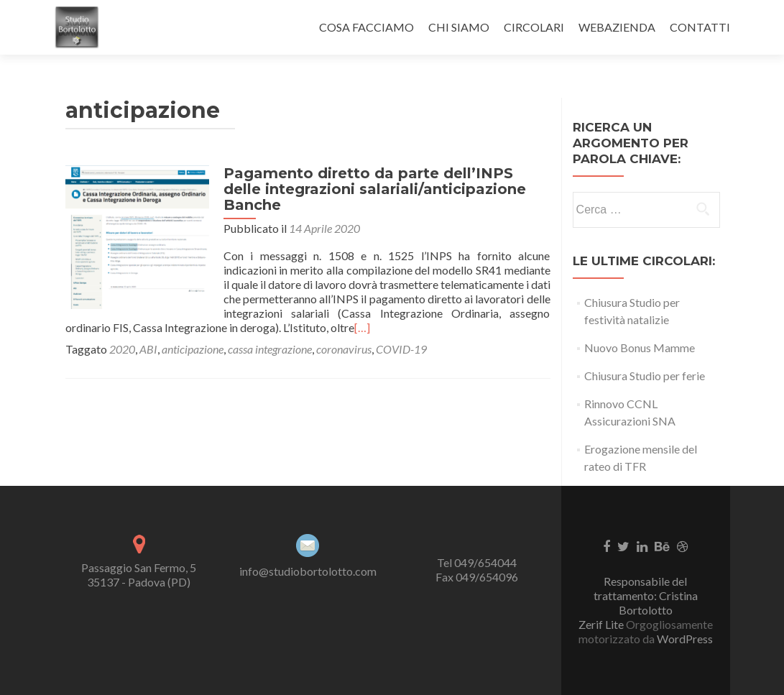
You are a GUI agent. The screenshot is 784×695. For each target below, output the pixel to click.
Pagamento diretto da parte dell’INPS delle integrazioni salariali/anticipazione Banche (375, 189)
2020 (122, 349)
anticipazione (193, 349)
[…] (362, 327)
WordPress (684, 639)
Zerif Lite (602, 624)
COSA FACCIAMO (366, 27)
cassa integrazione (270, 349)
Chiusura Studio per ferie (645, 376)
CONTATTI (700, 27)
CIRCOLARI (534, 27)
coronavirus (344, 349)
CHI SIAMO (459, 27)
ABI (148, 349)
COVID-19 (401, 349)
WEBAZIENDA (617, 27)
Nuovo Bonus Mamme (640, 347)
